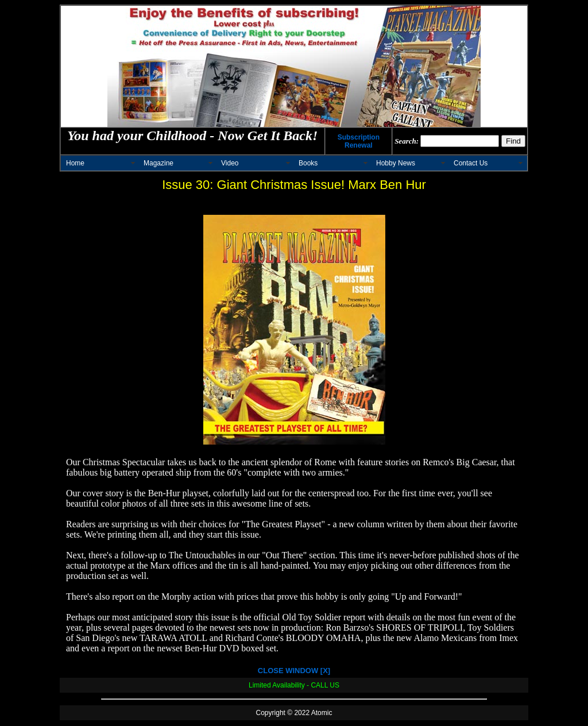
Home (75, 163)
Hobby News (396, 163)
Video (230, 163)
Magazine (158, 163)
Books (308, 163)
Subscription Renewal (359, 141)
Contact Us (471, 163)
